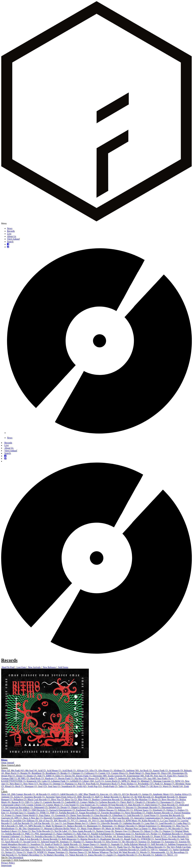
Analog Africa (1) (183, 794)
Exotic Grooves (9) (117, 776)
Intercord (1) (170, 818)
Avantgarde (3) (176, 771)
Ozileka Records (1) (15, 834)
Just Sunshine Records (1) (113, 821)
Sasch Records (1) (14, 842)
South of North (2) (54, 844)
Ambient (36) (132, 771)
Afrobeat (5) (119, 771)
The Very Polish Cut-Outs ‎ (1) (19, 850)
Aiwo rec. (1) (106, 794)
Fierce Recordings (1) (135, 813)
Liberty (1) (95, 823)
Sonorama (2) (171, 842)
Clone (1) (179, 802)
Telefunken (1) (86, 847)
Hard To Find (8, 667)
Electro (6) (70, 776)
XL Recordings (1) (179, 852)
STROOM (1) (147, 839)
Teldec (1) (73, 847)
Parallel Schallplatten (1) (103, 834)
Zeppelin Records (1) (127, 855)
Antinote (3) (7, 797)
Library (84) (88, 781)
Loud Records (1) (167, 823)
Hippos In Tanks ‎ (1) (102, 818)
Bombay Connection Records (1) (107, 800)
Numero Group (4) (105, 831)
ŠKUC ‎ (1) (172, 855)
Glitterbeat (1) (119, 815)
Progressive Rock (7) (110, 784)
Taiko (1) (123, 786)
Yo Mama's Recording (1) (30, 855)
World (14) (178, 786)
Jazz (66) (152, 778)
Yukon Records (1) (78, 855)
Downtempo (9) (180, 773)
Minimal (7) (146, 781)
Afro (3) (93, 771)
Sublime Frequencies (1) (179, 844)
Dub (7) (41, 776)
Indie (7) (113, 778)
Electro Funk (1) (84, 776)
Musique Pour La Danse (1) (138, 829)
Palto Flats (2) (83, 834)
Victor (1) (21, 852)
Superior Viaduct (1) (11, 847)
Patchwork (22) (142, 834)
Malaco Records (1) (76, 826)
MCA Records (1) (10, 826)
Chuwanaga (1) (167, 802)
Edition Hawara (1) (108, 810)
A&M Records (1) (69, 794)
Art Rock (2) (146, 771)
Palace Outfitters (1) (66, 834)
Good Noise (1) (152, 815)
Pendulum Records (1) (173, 834)
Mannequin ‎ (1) (109, 826)
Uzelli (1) (145, 850)
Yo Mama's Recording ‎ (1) (56, 855)
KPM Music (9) (133, 821)
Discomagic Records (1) (149, 807)
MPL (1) (23, 826)
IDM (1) (104, 778)
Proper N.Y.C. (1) (162, 836)
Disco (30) (166, 773)
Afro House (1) (105, 771)
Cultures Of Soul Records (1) (113, 805)
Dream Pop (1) (8, 776)
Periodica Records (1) (45, 836)
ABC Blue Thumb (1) (89, 794)
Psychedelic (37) (146, 784)
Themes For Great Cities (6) (47, 850)
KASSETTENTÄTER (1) (13, 781)
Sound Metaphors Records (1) (15, 844)
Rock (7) (19, 786)
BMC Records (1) (86, 797)
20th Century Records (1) (23, 794)
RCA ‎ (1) (15, 839)
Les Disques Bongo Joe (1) (76, 823)
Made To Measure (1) (56, 826)
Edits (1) (60, 776)
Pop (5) (81, 784)
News (10, 228)
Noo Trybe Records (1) (42, 831)
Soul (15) (43, 786)
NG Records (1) (176, 829)
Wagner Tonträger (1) (58, 852)
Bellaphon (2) (20, 800)
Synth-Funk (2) (110, 786)
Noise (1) (26, 831)
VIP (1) (154, 850)
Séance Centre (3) (30, 847)
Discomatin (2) (168, 807)
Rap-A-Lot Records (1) (31, 839)
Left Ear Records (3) (23, 823)
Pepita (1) (29, 836)
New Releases (49, 667)
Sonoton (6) (184, 842)
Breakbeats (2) (52, 773)
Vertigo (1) (10, 852)
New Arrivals (34, 667)
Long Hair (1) (151, 823)
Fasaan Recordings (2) (90, 813)
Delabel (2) (54, 807)
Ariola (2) (18, 797)
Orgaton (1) (168, 831)
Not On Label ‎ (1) (63, 831)
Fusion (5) (182, 776)
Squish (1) (105, 844)
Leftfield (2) (76, 781)
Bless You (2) (58, 800)
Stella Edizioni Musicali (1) (137, 844)
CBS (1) (29, 802)
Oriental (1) (58, 784)
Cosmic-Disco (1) (120, 773)
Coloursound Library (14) (13, 805)
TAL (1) (43, 847)
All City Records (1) (131, 794)
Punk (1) (159, 784)
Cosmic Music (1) (55, 805)
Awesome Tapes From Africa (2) (61, 797)
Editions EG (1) (125, 810)
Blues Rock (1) (12, 773)
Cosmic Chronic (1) (36, 805)
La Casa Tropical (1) (170, 821)
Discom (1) (131, 807)
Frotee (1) (10, 815)
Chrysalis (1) (152, 802)
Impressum (6, 865)
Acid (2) (42, 771)
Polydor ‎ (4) (110, 836)
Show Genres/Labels (11, 765)
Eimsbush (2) (159, 810)
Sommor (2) (144, 842)
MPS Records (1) (36, 826)
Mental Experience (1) (149, 826)
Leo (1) (58, 823)
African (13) (82, 771)
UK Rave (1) (156, 786)
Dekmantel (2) (41, 807)
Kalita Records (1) (150, 821)
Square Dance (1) (91, 844)
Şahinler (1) (160, 855)
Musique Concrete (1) (163, 781)
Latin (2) (46, 781)
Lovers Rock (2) (113, 781)
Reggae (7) (169, 784)
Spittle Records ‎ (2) (72, 844)
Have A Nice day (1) (33, 818)
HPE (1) (18, 818)
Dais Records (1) (136, 805)
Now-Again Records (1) (84, 831)
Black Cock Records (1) (39, 800)
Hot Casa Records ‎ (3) (123, 818)
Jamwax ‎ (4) (85, 821)
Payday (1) (156, 834)
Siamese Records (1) (95, 842)
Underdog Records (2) (129, 850)
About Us (12, 236)
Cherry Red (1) (127, 802)
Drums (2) (31, 776)
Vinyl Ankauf (13, 239)
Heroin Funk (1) (66, 778)
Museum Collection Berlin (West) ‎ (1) (62, 829)
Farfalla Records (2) (68, 813)
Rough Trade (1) (132, 839)
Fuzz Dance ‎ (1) (47, 815)
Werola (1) (145, 852)
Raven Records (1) (52, 839)
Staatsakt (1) (117, 844)
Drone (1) (21, 776)
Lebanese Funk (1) (60, 781)
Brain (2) (156, 800)
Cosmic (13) (104, 773)
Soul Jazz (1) (54, 786)
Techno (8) (133, 786)
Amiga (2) (147, 794)
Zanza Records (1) (97, 855)
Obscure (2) (137, 831)
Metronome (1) (168, 826)
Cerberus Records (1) (109, 802)
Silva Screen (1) (113, 842)
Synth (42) (82, 786)
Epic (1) (5, 813)
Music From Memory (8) (93, 829)
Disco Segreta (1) (116, 807)
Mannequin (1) (94, 826)
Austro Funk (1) (160, 771)
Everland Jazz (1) (18, 813)
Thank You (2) (124, 847)
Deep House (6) (153, 773)
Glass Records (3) (103, 815)
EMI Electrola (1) (40, 810)
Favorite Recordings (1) (112, 813)
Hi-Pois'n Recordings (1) (79, 818)
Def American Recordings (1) (19, 807)
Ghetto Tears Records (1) (81, 815)
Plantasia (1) (71, 784)
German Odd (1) (9, 778)
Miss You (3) (182, 826)
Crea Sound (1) (71, 805)
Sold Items (63, 667)
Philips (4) (82, 836)
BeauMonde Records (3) (166, 797)
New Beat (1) (16, 784)
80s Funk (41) (18, 771)
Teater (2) (63, 847)
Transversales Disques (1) (105, 850)
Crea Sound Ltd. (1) (89, 805)
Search (10, 242)
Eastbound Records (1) (87, 810)
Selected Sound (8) (50, 842)
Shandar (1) (79, 842)
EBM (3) (50, 776)
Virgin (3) (31, 852)
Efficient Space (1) (143, 810)
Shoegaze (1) (31, 786)
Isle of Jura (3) (46, 821)
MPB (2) (126, 781)
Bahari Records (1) (113, 797)
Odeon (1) (149, 831)
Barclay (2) (128, 797)
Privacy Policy (8, 863)
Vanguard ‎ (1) (165, 850)
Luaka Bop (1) (183, 823)
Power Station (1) (125, 836)
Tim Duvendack (16, 858)
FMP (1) (54, 813)
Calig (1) (38, 802)
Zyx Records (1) (146, 855)
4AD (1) (55, 794)
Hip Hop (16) (81, 778)
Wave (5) (167, 786)
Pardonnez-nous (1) (125, 834)
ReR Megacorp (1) (71, 839)
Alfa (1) (117, 794)
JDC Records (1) (62, 821)
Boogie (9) (25, 773)
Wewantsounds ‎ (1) (160, 852)
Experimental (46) (136, 776)
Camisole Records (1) (53, 802)
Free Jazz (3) (160, 776)
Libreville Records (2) (111, 823)
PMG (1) (29, 834)
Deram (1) (65, 807)
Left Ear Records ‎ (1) (44, 823)
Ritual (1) (10, 786)
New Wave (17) (31, 784)
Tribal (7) (144, 786)
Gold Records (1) (135, 815)
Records (11, 231)
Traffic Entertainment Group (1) (77, 850)
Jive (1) (96, 821)
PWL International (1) (45, 834)
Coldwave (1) (91, 773)
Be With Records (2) (144, 797)
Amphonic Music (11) (163, 794)
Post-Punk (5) (92, 784)
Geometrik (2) (62, 815)
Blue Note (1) (84, 800)
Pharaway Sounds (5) (67, 836)
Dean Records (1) (170, 805)
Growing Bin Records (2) (172, 815)
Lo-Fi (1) (99, 781)
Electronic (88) (100, 776)
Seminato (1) (66, 842)
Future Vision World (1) (27, 815)
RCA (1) (5, 839)
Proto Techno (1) (129, 784)
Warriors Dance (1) (78, 852)
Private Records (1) (144, 836)
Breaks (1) (65, 773)
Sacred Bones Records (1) (167, 839)
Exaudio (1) (33, 813)
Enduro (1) (183, 810)
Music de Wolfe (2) (115, 829)
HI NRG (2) (23, 778)
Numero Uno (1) (123, 831)
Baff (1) (99, 797)
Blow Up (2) (71, 800)
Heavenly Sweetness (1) (55, 818)
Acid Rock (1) (69, 771)
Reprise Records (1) (90, 839)
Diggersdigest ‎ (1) (99, 807)
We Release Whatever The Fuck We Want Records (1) (114, 852)
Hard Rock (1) (37, 778)
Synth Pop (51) (95, 786)
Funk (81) (172, 776)
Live (9, 234)
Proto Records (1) (180, 836)
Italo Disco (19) (139, 778)
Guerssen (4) (7, 818)
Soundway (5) (37, 844)
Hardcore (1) (51, 778)
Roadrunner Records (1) (112, 839)
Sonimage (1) (157, 842)
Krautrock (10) (34, 781)
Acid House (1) (54, 771)
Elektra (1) (171, 810)
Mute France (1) (160, 829)
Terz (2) (112, 847)
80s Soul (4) (31, 771)
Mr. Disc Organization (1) (31, 829)
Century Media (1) (89, 802)
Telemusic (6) (101, 847)
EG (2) (18, 810)
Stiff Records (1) (159, 844)
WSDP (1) (42, 852)
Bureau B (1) (18, 802)
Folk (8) (149, 776)
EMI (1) (27, 810)
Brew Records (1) (170, 800)
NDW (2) (179, 781)
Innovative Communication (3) (149, 818)
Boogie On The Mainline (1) (137, 800)
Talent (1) (53, 847)
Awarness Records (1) (34, 797)
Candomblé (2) (72, 802)
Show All (6, 771)
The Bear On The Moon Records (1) (148, 847)
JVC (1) (74, 821)
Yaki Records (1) (9, 855)
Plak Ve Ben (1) (96, 836)
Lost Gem (21, 667)
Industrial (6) (124, 778)
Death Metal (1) (136, 773)
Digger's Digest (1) (80, 807)
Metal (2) (135, 781)
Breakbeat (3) (38, 773)
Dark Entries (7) (153, 805)
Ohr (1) (158, 831)
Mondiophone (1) (9, 829)
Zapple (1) (111, 855)
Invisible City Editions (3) (26, 821)
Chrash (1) (140, 802)
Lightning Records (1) (133, 823)
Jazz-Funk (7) (164, 778)
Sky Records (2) (130, 842)
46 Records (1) (43, 794)
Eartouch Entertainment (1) (62, 810)
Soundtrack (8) (68, 786)
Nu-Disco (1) (45, 784)
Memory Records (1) (127, 826)
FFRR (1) (44, 813)
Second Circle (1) (31, 842)
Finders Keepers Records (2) (160, 813)
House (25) (94, 778)
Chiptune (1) (77, 773)
